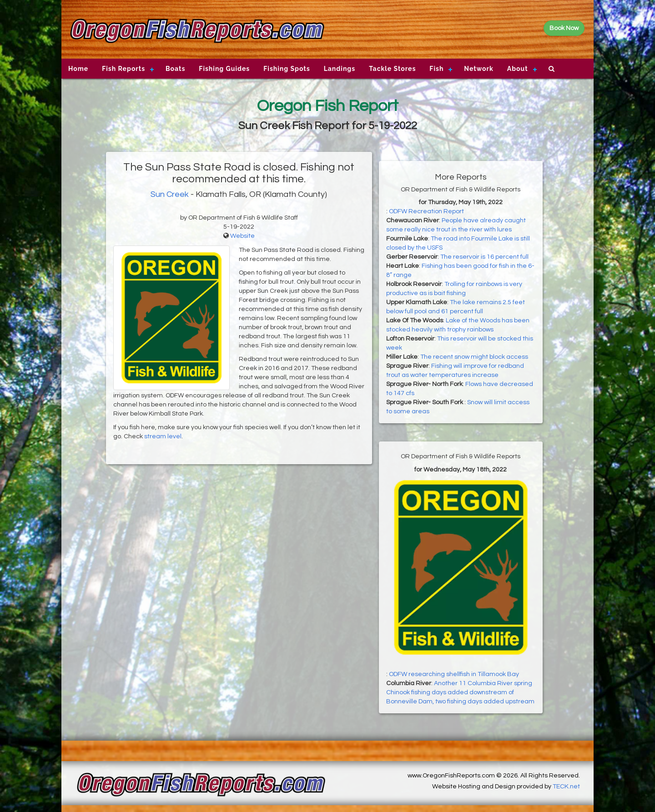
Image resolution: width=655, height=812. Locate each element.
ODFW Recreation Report (426, 211)
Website (242, 236)
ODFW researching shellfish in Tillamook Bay (454, 674)
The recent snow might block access (474, 357)
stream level (163, 436)
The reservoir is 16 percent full (484, 257)
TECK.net (566, 787)
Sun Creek (170, 194)
